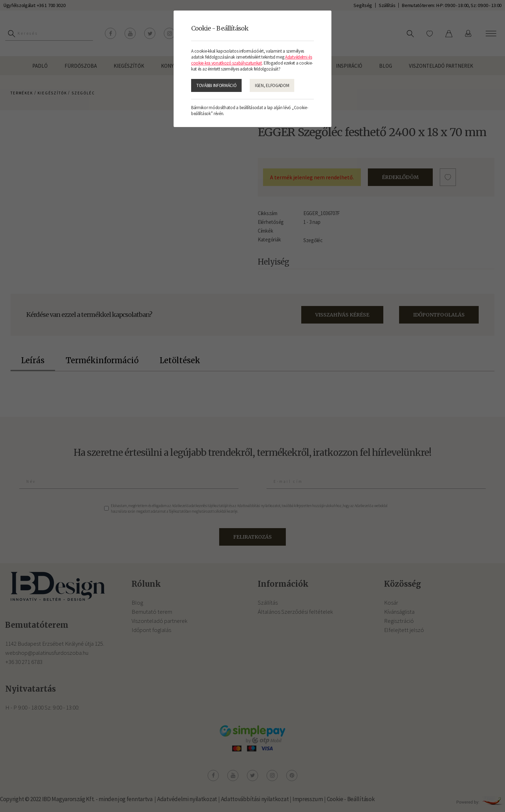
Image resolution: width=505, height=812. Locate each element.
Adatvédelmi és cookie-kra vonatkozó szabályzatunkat (252, 60)
